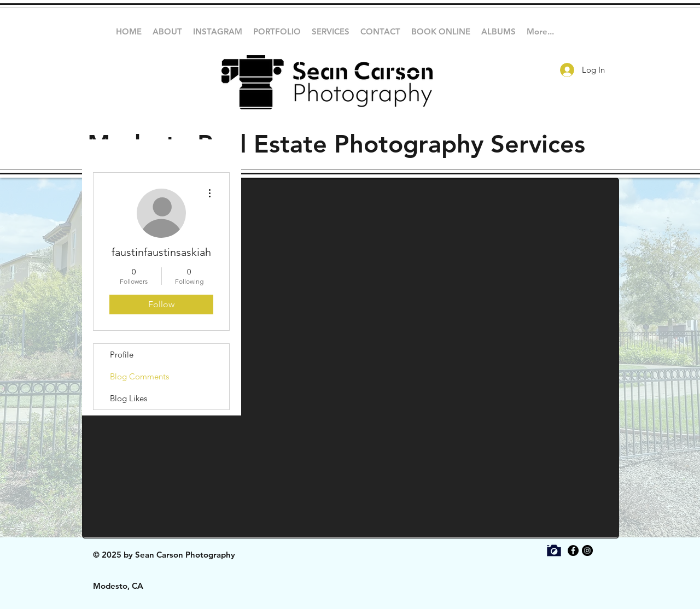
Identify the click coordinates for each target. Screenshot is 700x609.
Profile (122, 355)
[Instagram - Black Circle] (587, 551)
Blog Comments (139, 376)
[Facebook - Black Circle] (573, 551)
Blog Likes (129, 398)
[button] (277, 32)
